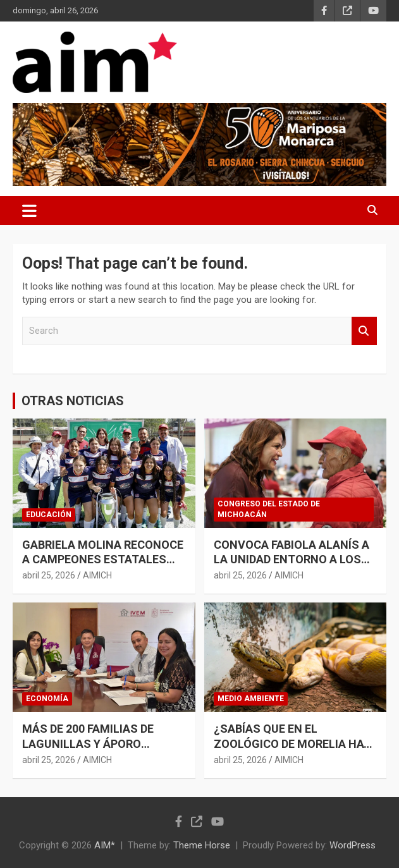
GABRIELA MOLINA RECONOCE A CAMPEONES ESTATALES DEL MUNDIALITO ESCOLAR (103, 559)
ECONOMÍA (47, 699)
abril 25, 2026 (49, 575)
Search (364, 331)
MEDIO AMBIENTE (251, 699)
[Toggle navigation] (29, 211)
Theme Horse (202, 845)
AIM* (105, 845)
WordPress (353, 845)
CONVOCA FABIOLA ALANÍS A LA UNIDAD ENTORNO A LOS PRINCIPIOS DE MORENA (292, 559)
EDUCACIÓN (49, 515)
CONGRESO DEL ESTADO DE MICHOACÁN (269, 509)
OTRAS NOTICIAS (73, 401)
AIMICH (97, 575)
